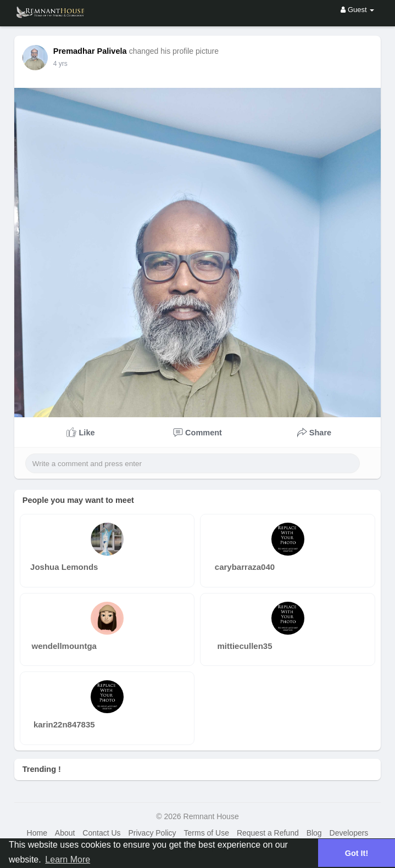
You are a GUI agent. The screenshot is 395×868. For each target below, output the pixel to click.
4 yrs (60, 64)
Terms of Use (207, 833)
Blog (314, 833)
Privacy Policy (152, 833)
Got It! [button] (357, 853)
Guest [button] (357, 10)
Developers (349, 833)
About (65, 833)
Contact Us (101, 833)
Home (37, 833)
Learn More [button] (68, 859)
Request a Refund (268, 833)
